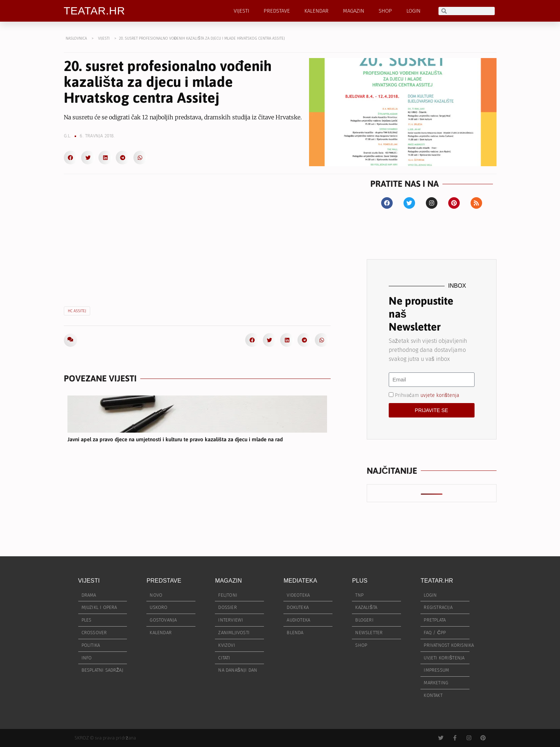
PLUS (360, 581)
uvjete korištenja (440, 395)
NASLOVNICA (76, 38)
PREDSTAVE (277, 11)
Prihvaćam (427, 395)
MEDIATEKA (300, 581)
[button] (71, 158)
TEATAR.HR (94, 11)
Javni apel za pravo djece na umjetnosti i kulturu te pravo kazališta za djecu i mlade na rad (175, 439)
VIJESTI (241, 11)
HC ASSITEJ (77, 311)
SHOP (385, 11)
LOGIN (413, 11)
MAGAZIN (354, 11)
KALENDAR (316, 11)
